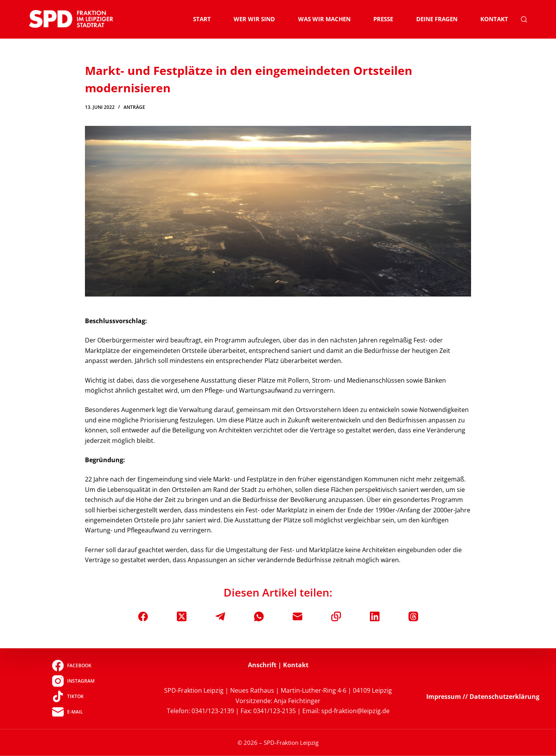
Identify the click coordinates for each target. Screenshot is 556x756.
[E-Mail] (297, 616)
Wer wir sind (254, 19)
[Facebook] (143, 616)
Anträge (134, 107)
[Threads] (413, 616)
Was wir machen (324, 19)
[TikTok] (73, 697)
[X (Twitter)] (182, 616)
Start (202, 19)
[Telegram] (220, 616)
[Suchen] (524, 19)
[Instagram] (73, 681)
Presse (383, 19)
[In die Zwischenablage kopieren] (336, 616)
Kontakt (494, 19)
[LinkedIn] (375, 616)
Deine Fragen (437, 19)
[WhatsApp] (259, 616)
